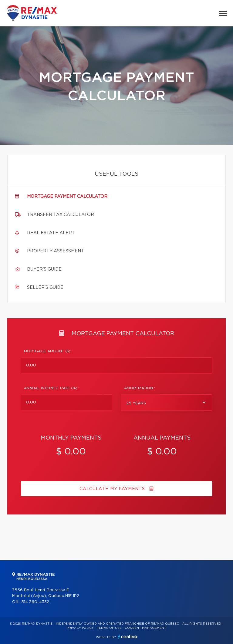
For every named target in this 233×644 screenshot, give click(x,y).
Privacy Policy (80, 628)
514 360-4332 (35, 602)
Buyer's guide (44, 269)
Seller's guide (45, 288)
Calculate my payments (116, 489)
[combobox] (167, 403)
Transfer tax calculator (61, 215)
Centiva (128, 637)
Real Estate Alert (51, 233)
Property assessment (56, 251)
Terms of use (109, 628)
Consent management (145, 628)
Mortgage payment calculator (67, 197)
